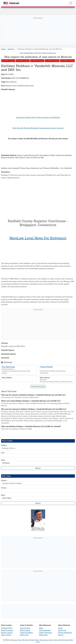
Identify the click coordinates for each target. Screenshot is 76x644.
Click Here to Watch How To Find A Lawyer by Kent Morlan (38, 117)
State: (3, 460)
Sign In (61, 635)
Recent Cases (25, 630)
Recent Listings (7, 633)
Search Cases (25, 628)
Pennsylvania (44, 640)
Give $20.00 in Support (67, 61)
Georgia (56, 640)
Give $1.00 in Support (8, 61)
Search (38, 468)
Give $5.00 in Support (37, 61)
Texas (20, 640)
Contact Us (62, 630)
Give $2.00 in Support (23, 61)
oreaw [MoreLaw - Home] (11, 3)
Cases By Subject (26, 633)
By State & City (7, 628)
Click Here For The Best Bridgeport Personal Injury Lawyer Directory (38, 128)
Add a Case (24, 635)
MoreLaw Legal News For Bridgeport (38, 238)
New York (26, 640)
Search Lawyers (7, 630)
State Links (43, 635)
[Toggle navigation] (71, 3)
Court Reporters (45, 630)
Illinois (37, 640)
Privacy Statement (65, 633)
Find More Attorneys (38, 386)
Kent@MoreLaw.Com (51, 53)
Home (3, 49)
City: (3, 453)
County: (4, 488)
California (14, 640)
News (41, 628)
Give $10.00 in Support (52, 61)
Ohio (51, 640)
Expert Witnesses (46, 633)
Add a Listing (6, 635)
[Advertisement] (38, 33)
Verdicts (11, 49)
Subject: (4, 445)
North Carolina (64, 640)
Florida (32, 640)
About (60, 628)
